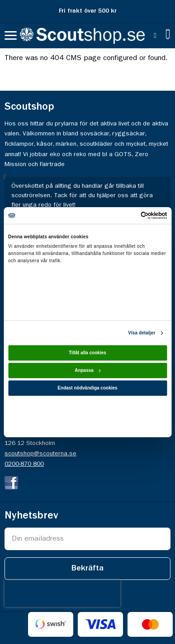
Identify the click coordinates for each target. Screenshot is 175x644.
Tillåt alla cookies (87, 353)
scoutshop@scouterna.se (40, 454)
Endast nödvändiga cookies (87, 388)
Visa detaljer (142, 333)
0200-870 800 (24, 464)
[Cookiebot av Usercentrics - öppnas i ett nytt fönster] (127, 215)
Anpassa (88, 370)
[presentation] (62, 593)
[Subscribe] (87, 569)
